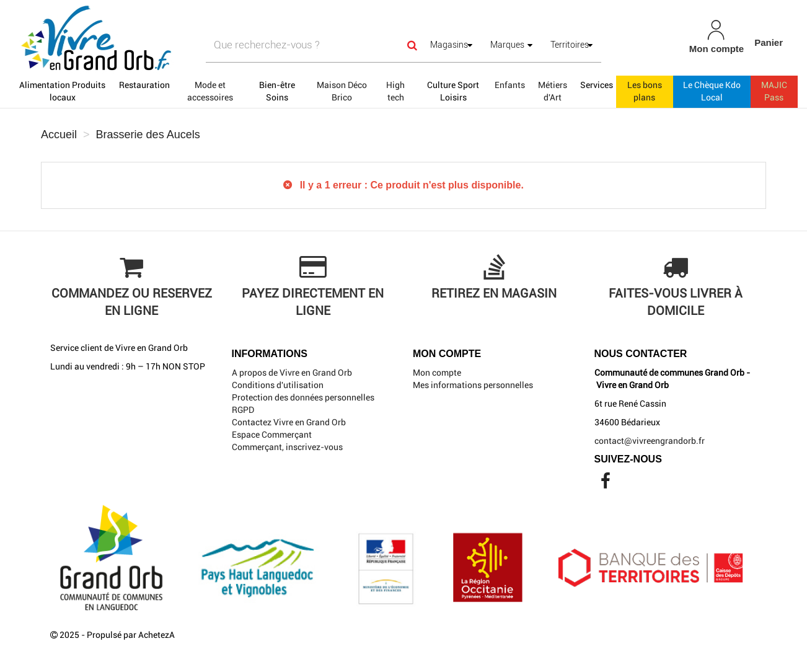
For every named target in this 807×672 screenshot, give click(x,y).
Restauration (144, 85)
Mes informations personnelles (473, 385)
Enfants (510, 85)
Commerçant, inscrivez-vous (287, 447)
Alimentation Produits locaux (62, 91)
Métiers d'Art (553, 91)
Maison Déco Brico (342, 91)
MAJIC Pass (774, 91)
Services (597, 85)
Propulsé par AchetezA (131, 635)
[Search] (412, 45)
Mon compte (437, 373)
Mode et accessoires (210, 91)
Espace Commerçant (272, 435)
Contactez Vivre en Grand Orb (289, 422)
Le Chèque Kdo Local (712, 91)
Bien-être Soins (277, 91)
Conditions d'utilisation (278, 385)
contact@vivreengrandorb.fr (650, 441)
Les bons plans (645, 91)
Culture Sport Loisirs (453, 91)
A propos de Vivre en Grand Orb (292, 373)
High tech (395, 91)
